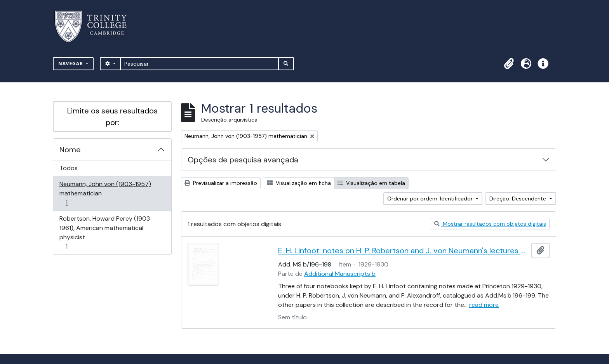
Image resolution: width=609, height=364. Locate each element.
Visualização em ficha (299, 183)
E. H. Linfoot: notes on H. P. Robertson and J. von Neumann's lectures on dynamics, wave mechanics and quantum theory (403, 251)
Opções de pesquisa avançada (243, 160)
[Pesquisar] (199, 64)
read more (484, 305)
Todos (69, 168)
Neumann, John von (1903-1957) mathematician (105, 193)
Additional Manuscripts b (340, 274)
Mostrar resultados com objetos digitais (490, 224)
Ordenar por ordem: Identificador (431, 199)
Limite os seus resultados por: (112, 117)
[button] (509, 64)
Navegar (71, 64)
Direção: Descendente (519, 199)
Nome (70, 150)
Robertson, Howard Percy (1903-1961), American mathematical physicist (106, 233)
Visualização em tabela (371, 183)
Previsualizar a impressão (221, 183)
